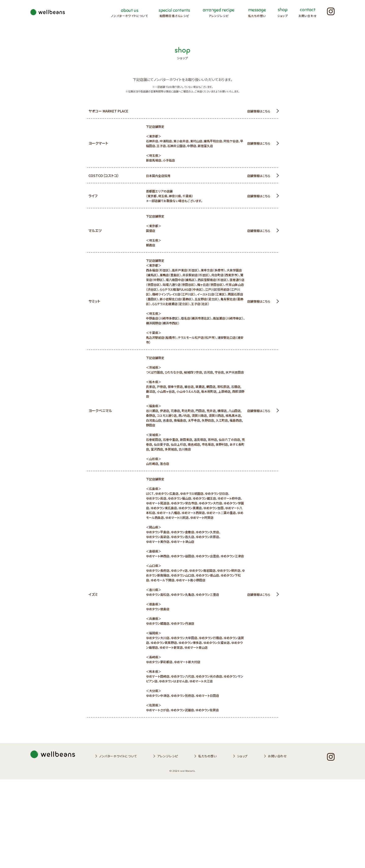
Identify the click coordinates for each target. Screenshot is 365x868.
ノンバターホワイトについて (118, 845)
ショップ (242, 845)
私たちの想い (207, 845)
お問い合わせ (277, 845)
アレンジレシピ (168, 845)
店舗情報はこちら (259, 111)
